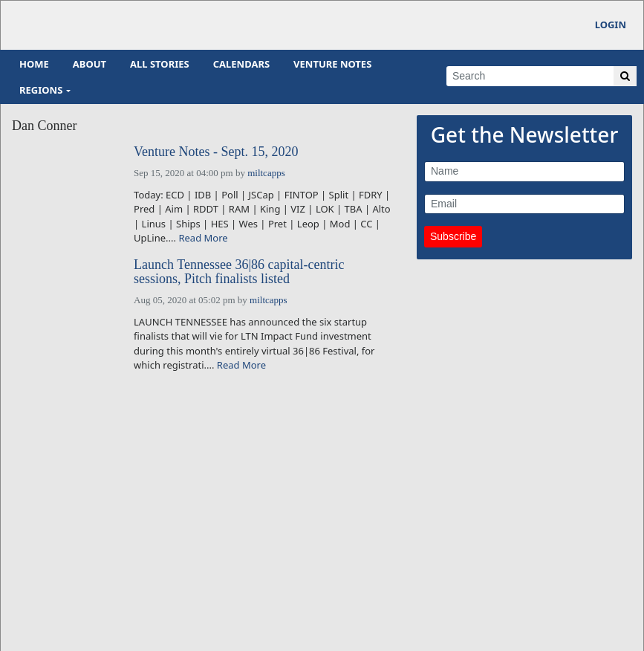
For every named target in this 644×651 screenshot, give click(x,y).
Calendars (241, 64)
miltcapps (266, 173)
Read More (203, 238)
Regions (41, 90)
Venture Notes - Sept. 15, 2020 (216, 152)
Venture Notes (332, 64)
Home (34, 64)
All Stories (160, 64)
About (90, 64)
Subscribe (453, 236)
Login (611, 25)
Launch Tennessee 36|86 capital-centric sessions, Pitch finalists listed (239, 272)
